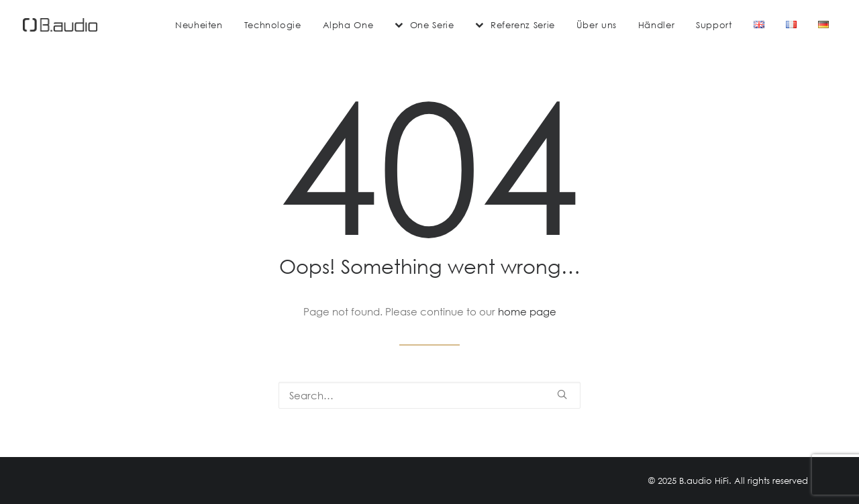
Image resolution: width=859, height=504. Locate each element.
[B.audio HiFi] (60, 25)
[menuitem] (199, 25)
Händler (656, 25)
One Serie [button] (432, 25)
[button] (562, 394)
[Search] (429, 395)
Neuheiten (199, 25)
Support (714, 25)
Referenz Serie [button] (523, 25)
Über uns (597, 25)
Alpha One (348, 25)
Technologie (273, 25)
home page (527, 311)
